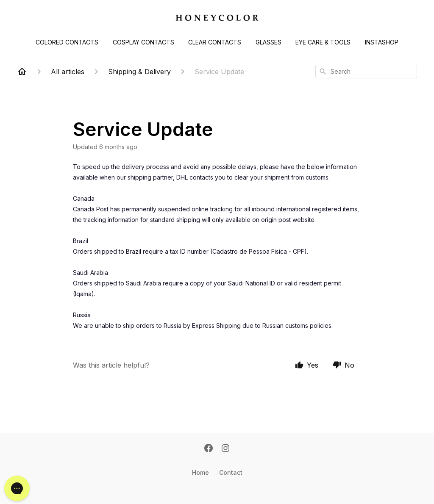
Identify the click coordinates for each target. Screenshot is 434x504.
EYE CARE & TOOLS (323, 42)
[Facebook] (209, 449)
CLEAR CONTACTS (215, 42)
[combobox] (366, 72)
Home (200, 472)
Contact (231, 472)
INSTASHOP (382, 42)
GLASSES (268, 42)
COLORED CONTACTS (67, 42)
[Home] (22, 72)
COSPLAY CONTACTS (143, 42)
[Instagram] (225, 449)
